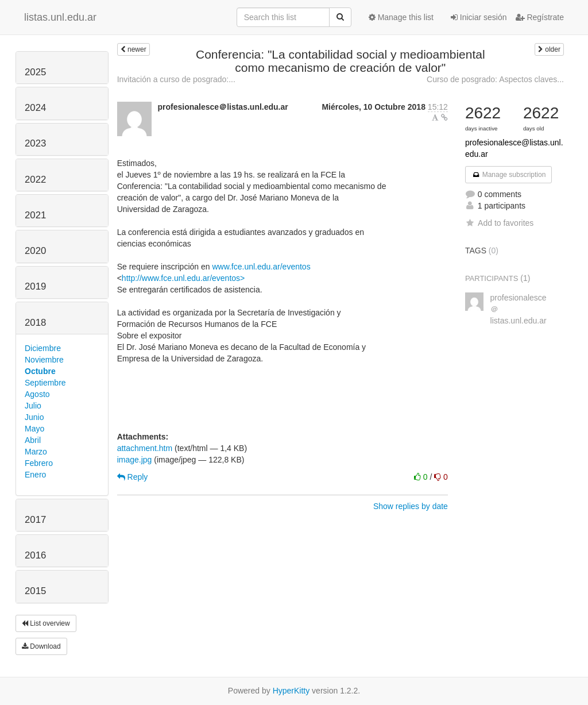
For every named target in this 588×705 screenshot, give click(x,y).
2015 (35, 591)
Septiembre (45, 383)
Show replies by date (411, 506)
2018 (35, 323)
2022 (35, 180)
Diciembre (43, 348)
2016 (35, 555)
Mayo (34, 429)
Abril (33, 440)
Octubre (40, 371)
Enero (35, 475)
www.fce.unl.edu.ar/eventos (261, 267)
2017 (35, 520)
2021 (35, 215)
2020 (35, 251)
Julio (33, 406)
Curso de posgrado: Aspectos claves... (495, 79)
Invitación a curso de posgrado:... (176, 79)
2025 (35, 72)
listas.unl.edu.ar (60, 17)
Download (41, 646)
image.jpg (135, 460)
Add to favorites (499, 223)
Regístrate (540, 17)
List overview (46, 623)
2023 (35, 143)
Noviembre (44, 360)
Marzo (36, 452)
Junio (34, 417)
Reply (133, 477)
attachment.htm (145, 448)
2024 (35, 108)
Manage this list (401, 17)
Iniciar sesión (479, 17)
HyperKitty (291, 691)
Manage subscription (509, 175)
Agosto (37, 394)
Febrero (39, 463)
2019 (35, 286)
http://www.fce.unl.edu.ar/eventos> (183, 278)
